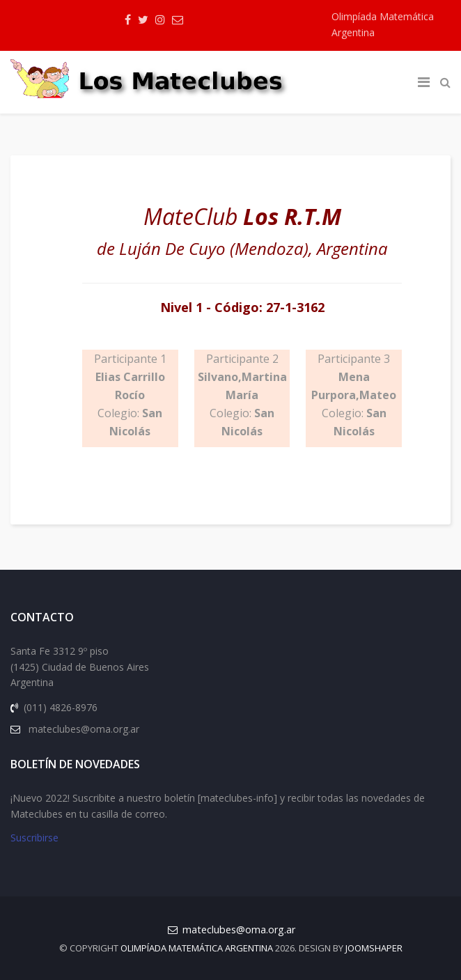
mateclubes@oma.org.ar (239, 930)
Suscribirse (34, 838)
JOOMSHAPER (374, 948)
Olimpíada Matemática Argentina (197, 948)
